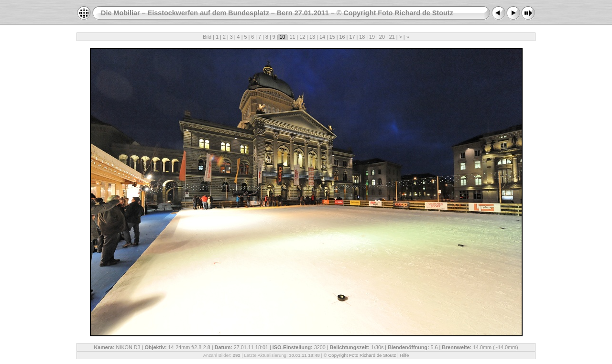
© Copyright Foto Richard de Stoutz (360, 355)
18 (362, 37)
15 (332, 37)
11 (292, 37)
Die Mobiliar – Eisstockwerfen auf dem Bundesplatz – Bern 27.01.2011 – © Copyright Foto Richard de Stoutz (277, 13)
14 (322, 37)
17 (352, 37)
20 (382, 37)
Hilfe (404, 355)
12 (302, 37)
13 (312, 37)
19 (372, 37)
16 (342, 37)
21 (392, 37)
